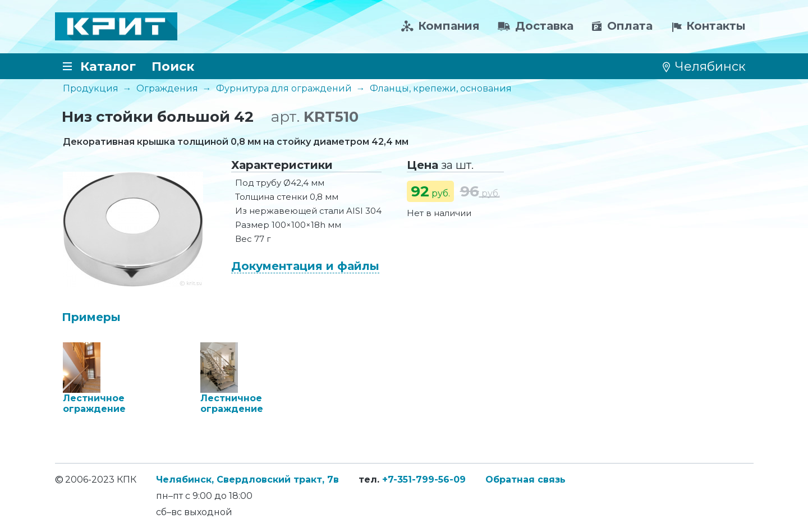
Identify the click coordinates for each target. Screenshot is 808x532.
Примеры (91, 317)
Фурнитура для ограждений (284, 88)
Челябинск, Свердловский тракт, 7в (247, 480)
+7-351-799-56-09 (424, 480)
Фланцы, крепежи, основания (441, 88)
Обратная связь (525, 480)
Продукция (91, 88)
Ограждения (167, 88)
